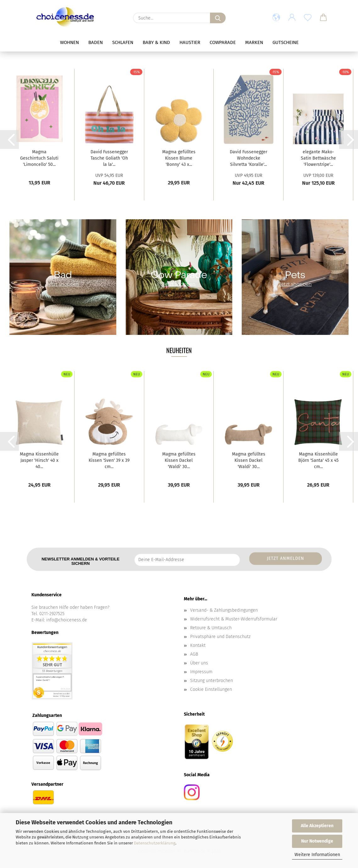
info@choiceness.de (67, 620)
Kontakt (198, 645)
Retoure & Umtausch (211, 628)
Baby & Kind (156, 42)
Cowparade (223, 42)
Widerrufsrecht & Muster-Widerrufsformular (234, 619)
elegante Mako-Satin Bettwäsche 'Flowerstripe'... (318, 158)
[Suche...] (218, 18)
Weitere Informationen (317, 855)
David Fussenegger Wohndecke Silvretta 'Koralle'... (248, 158)
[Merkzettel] (308, 18)
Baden (96, 42)
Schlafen (123, 42)
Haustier (190, 42)
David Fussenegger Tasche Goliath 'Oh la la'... (109, 158)
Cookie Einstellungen (211, 689)
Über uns (199, 663)
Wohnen (69, 42)
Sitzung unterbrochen (212, 681)
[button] (276, 18)
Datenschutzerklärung (155, 843)
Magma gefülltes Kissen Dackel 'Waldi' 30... (179, 460)
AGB (194, 654)
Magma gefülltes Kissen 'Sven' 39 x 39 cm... (109, 460)
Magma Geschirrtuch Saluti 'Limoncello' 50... (39, 158)
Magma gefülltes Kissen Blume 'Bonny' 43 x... (179, 158)
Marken (254, 42)
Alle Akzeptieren (317, 826)
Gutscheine (286, 42)
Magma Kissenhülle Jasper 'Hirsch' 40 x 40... (39, 460)
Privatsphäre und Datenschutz (220, 637)
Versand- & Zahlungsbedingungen (224, 610)
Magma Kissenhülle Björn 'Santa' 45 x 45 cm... (318, 460)
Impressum (201, 672)
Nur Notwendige (317, 841)
